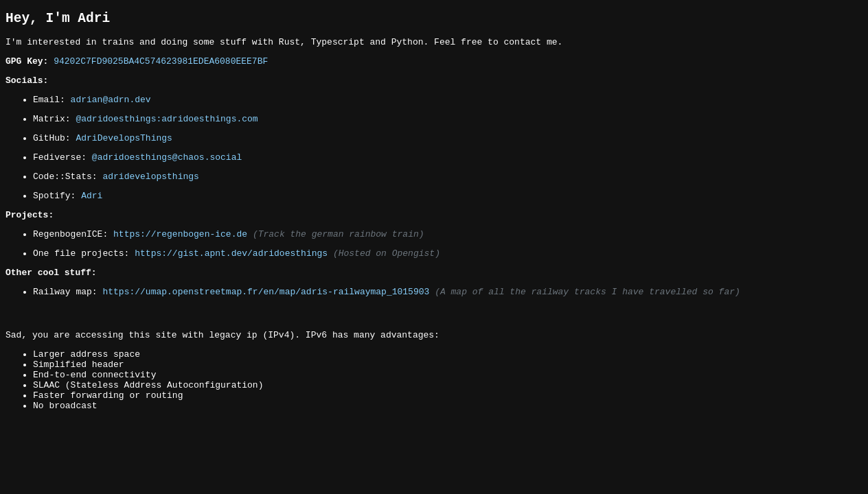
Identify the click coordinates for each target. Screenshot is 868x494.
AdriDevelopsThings (124, 153)
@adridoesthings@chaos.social (167, 174)
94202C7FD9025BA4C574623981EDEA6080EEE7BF (161, 68)
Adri (92, 217)
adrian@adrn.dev (111, 110)
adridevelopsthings (150, 196)
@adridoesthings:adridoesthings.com (167, 132)
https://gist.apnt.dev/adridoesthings (231, 281)
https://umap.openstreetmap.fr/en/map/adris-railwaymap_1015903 (266, 323)
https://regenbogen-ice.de (180, 259)
